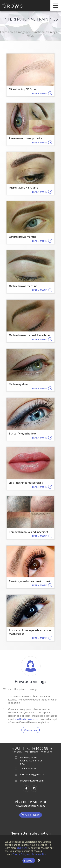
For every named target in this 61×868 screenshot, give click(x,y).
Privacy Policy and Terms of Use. (30, 854)
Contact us (30, 730)
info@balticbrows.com (27, 719)
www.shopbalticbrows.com (31, 806)
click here (22, 848)
